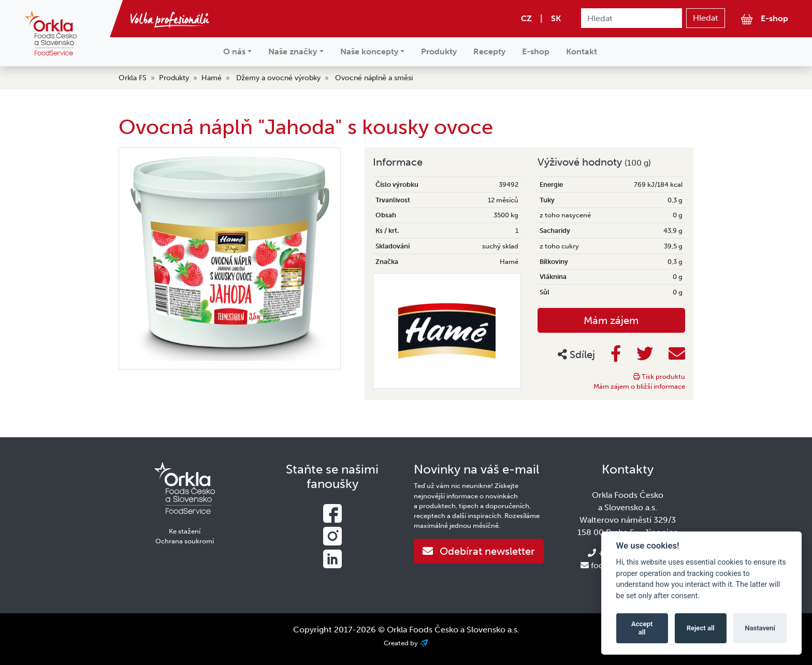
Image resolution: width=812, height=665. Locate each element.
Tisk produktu (659, 376)
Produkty (439, 51)
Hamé (212, 78)
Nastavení (760, 628)
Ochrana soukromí (185, 541)
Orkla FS (133, 78)
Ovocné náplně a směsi (374, 78)
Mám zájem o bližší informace (639, 386)
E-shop (765, 19)
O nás (234, 51)
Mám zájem (611, 320)
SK (556, 18)
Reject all (701, 628)
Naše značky (293, 51)
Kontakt (582, 51)
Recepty (489, 51)
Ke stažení (185, 531)
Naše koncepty (369, 51)
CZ (526, 18)
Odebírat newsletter (479, 551)
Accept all (642, 628)
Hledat (706, 18)
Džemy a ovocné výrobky (278, 78)
